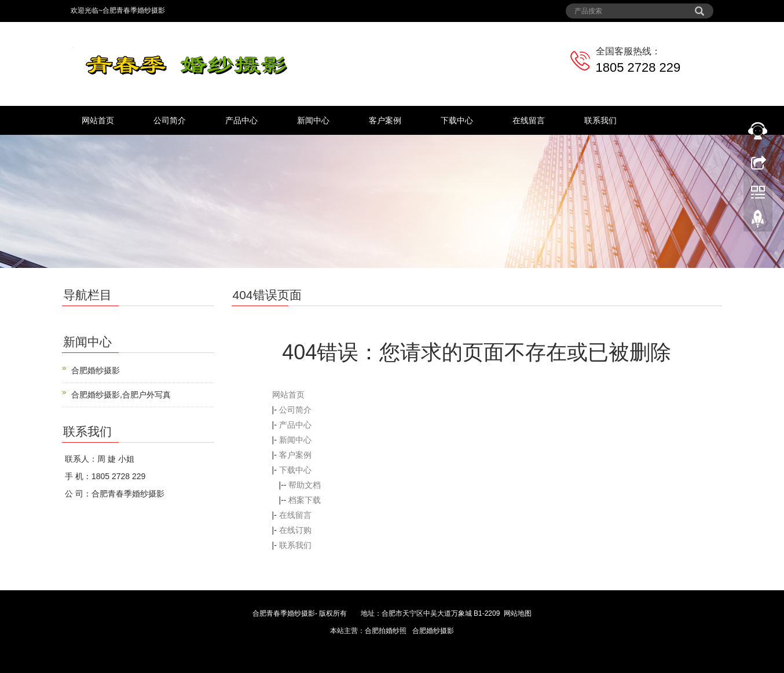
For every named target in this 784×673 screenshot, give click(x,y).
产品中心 (241, 120)
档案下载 (305, 500)
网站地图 (518, 613)
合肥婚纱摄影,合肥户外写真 (121, 395)
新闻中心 (313, 120)
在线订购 (295, 530)
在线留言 (529, 120)
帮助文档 (305, 485)
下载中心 (457, 120)
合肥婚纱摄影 (96, 370)
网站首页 (98, 120)
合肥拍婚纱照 (386, 631)
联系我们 (600, 120)
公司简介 (170, 120)
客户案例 (385, 120)
